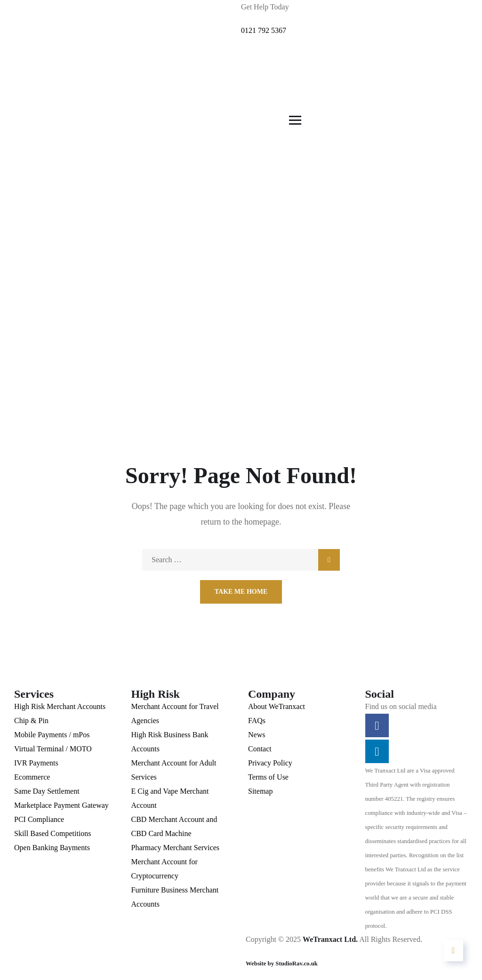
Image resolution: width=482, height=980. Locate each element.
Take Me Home (241, 592)
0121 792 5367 (264, 30)
